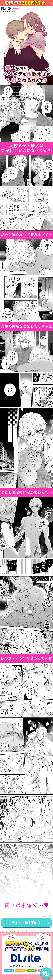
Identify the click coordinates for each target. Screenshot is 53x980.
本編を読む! (46, 973)
